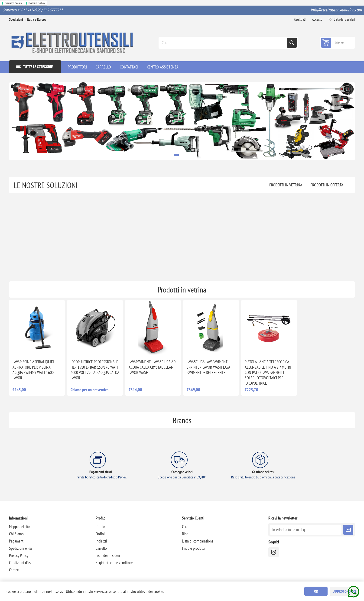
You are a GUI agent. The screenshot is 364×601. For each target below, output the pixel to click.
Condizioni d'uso (21, 563)
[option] (182, 121)
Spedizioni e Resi (21, 548)
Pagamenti (17, 541)
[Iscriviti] (306, 530)
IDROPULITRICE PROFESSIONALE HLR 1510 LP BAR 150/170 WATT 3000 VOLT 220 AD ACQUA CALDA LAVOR (95, 370)
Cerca (292, 43)
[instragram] (274, 552)
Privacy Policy (13, 3)
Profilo (100, 527)
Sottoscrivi (348, 530)
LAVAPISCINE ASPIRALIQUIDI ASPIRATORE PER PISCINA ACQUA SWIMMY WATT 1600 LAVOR (33, 370)
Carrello (101, 548)
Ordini (100, 534)
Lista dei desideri (108, 555)
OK (316, 591)
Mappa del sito (20, 527)
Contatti (15, 570)
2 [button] (181, 155)
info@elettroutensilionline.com (336, 10)
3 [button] (185, 155)
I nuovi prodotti (193, 548)
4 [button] (189, 155)
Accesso (317, 19)
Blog (185, 534)
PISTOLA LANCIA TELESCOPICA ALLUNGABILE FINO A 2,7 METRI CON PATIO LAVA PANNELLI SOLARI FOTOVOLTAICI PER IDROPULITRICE (268, 372)
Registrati (300, 19)
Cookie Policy (37, 3)
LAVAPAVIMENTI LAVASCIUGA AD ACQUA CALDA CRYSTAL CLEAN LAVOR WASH (152, 367)
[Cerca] (223, 43)
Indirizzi (101, 541)
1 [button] (176, 155)
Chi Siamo (16, 534)
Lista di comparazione (198, 541)
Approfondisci (345, 591)
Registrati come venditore (114, 563)
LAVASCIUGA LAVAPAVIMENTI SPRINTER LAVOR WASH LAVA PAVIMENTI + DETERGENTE (208, 367)
